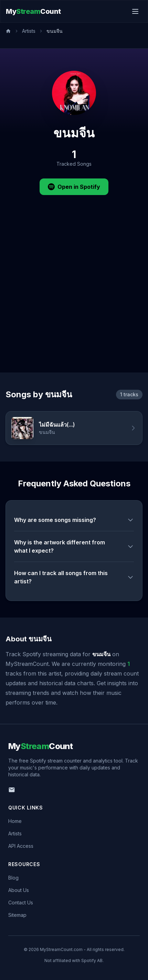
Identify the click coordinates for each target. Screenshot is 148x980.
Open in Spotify (74, 187)
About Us (19, 890)
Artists (29, 31)
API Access (21, 846)
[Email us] (12, 790)
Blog (13, 878)
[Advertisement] (74, 295)
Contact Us (21, 903)
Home (15, 821)
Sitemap (17, 915)
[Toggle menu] (135, 11)
